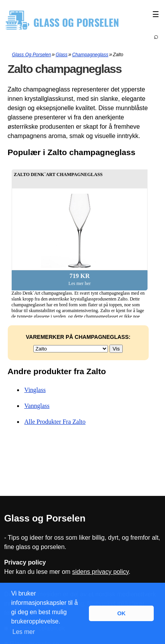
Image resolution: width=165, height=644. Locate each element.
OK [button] (122, 613)
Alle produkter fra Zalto (55, 422)
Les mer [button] (24, 632)
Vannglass (37, 406)
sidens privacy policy (101, 572)
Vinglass (35, 390)
